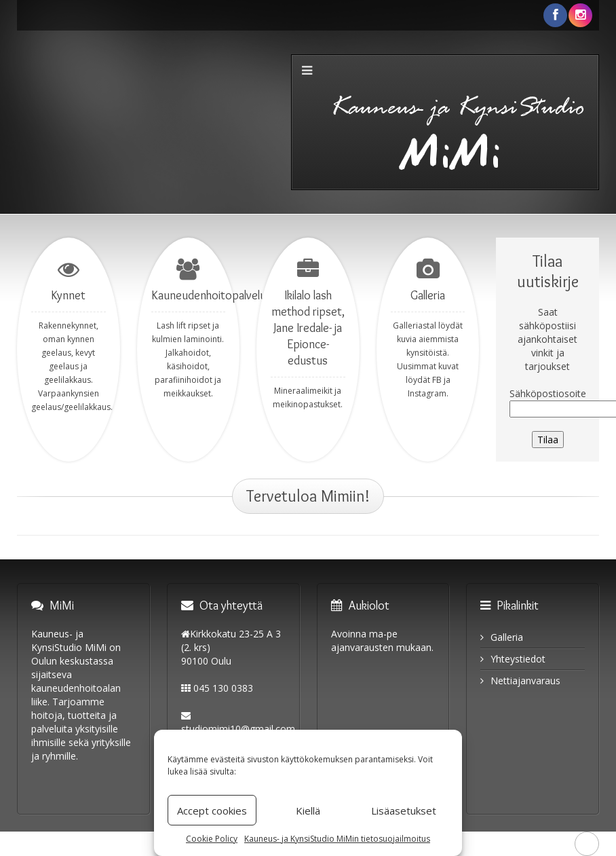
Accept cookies (212, 811)
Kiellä (308, 811)
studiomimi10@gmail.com (238, 729)
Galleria (507, 637)
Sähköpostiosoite (548, 393)
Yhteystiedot (518, 659)
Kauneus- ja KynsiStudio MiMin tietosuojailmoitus (337, 839)
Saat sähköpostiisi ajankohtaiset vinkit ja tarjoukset (547, 339)
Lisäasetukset (404, 811)
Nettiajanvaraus (525, 681)
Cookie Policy (212, 839)
